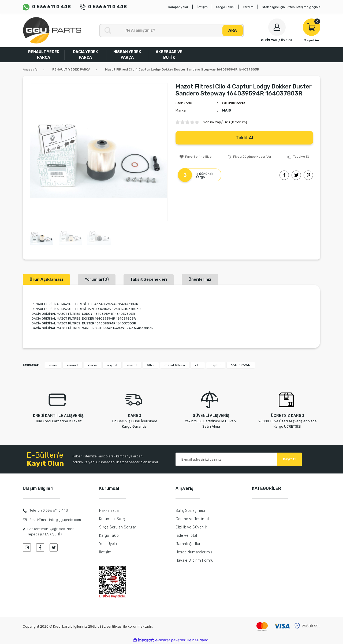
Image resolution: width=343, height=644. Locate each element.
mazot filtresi (175, 365)
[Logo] (52, 30)
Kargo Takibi (225, 7)
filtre (151, 365)
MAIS (227, 110)
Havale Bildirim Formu (194, 560)
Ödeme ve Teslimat (192, 519)
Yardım (248, 7)
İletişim (202, 7)
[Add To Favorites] (195, 157)
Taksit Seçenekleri (149, 279)
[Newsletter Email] (239, 459)
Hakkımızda (109, 511)
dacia (92, 365)
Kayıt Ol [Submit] (290, 459)
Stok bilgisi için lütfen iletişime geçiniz (291, 7)
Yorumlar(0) (97, 279)
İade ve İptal (186, 536)
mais (53, 365)
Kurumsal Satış (112, 519)
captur (216, 365)
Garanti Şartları (188, 544)
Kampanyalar (178, 7)
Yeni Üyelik (108, 544)
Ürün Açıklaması (46, 279)
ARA (233, 30)
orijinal (112, 365)
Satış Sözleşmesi (190, 511)
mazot (132, 365)
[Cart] (312, 31)
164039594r (241, 365)
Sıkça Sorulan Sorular (118, 527)
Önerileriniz (200, 279)
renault (72, 365)
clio (198, 365)
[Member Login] (277, 31)
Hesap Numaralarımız (194, 552)
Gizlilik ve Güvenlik (191, 527)
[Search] (171, 31)
